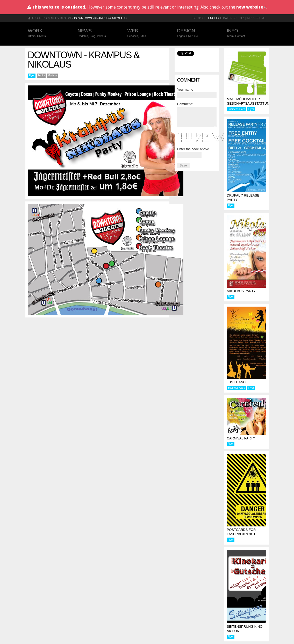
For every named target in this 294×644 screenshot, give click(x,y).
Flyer (32, 75)
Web (147, 33)
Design (65, 18)
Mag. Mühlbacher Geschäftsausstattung (249, 101)
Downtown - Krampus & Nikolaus (100, 18)
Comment (185, 104)
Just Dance (237, 382)
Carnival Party (241, 438)
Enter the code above (194, 149)
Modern (52, 75)
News (97, 33)
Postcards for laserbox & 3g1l (242, 532)
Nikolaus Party (241, 291)
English (215, 18)
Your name (185, 89)
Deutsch (200, 18)
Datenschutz (234, 18)
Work (48, 33)
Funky (41, 75)
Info (247, 33)
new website (251, 7)
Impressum (255, 18)
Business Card (236, 109)
